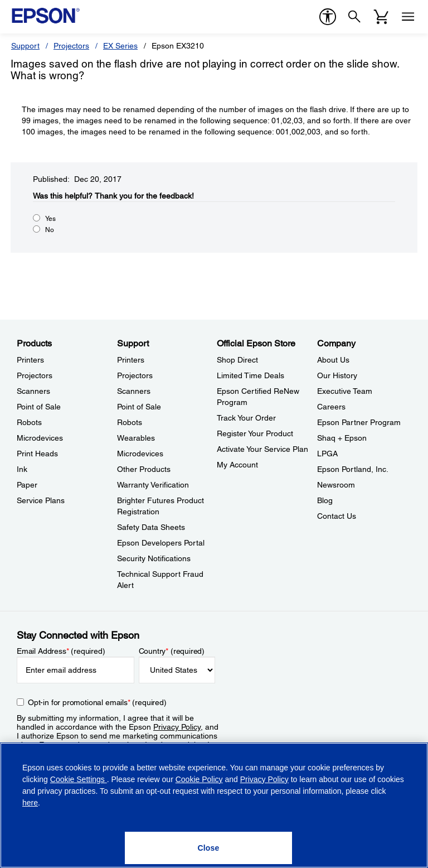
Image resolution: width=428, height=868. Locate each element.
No (50, 230)
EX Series (120, 46)
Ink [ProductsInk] (22, 469)
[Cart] (381, 17)
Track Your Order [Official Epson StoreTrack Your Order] (246, 418)
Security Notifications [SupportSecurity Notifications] (154, 558)
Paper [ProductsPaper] (27, 485)
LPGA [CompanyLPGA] (327, 454)
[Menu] (408, 17)
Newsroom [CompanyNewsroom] (336, 485)
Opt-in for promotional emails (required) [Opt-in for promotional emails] (97, 702)
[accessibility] (328, 17)
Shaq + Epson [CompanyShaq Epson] (342, 438)
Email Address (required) (61, 651)
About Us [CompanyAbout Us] (333, 360)
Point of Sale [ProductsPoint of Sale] (39, 407)
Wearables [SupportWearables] (136, 438)
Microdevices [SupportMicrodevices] (140, 454)
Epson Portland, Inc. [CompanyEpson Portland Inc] (353, 469)
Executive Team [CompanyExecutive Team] (345, 391)
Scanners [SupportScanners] (134, 391)
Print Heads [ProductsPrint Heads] (37, 454)
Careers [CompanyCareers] (331, 407)
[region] (214, 805)
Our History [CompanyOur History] (337, 375)
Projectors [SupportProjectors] (135, 375)
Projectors (71, 46)
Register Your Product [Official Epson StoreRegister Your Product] (255, 433)
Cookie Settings (79, 779)
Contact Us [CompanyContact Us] (337, 516)
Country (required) (172, 651)
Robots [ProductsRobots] (29, 422)
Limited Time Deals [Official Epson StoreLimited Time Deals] (251, 375)
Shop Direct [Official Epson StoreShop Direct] (237, 360)
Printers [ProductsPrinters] (30, 360)
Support (25, 46)
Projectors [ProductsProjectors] (35, 375)
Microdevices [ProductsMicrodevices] (40, 438)
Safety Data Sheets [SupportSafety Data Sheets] (151, 527)
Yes (50, 219)
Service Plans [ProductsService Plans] (41, 500)
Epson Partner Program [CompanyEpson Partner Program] (359, 422)
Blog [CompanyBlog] (325, 500)
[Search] (354, 17)
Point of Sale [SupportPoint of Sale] (139, 407)
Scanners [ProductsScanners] (33, 391)
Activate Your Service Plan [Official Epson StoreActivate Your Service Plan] (262, 449)
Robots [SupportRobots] (130, 422)
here (30, 803)
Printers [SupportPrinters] (131, 360)
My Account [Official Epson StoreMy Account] (237, 465)
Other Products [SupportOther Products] (144, 469)
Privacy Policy (177, 727)
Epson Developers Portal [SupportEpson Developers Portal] (161, 543)
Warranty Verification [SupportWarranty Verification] (153, 485)
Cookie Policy (199, 779)
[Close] (208, 848)
